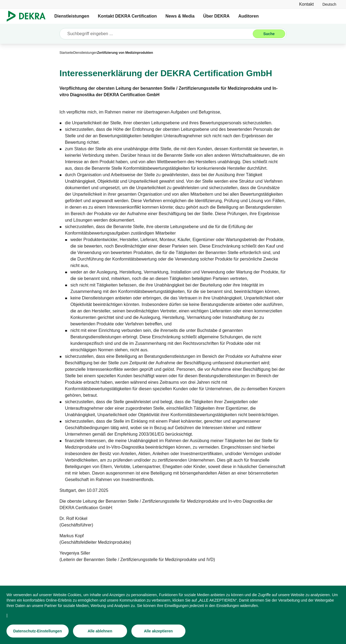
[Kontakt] (306, 4)
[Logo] (28, 16)
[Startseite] (66, 53)
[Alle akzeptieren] (158, 632)
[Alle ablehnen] (100, 632)
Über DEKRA (217, 16)
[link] (329, 4)
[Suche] (269, 34)
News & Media (180, 16)
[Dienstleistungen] (85, 53)
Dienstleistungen (72, 16)
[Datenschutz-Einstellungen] (38, 632)
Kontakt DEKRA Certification (127, 16)
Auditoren (248, 16)
